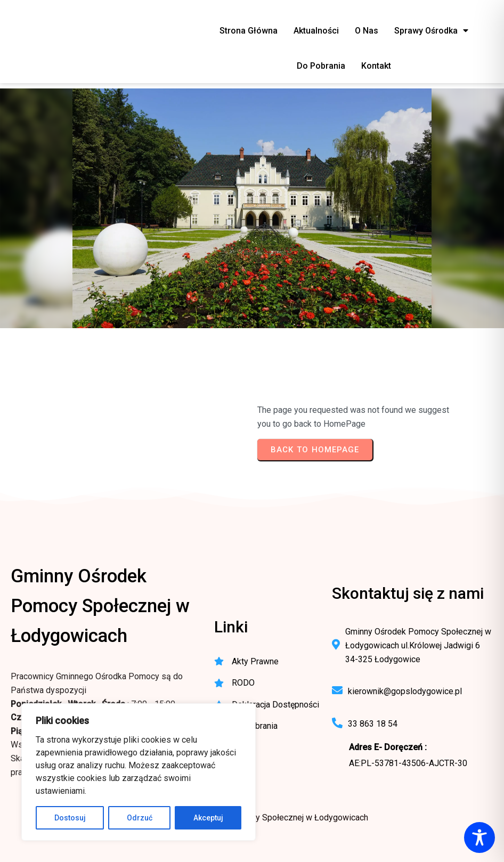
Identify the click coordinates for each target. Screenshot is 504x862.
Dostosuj (70, 818)
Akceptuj (208, 818)
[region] (139, 772)
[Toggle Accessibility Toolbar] (479, 837)
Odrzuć (140, 818)
